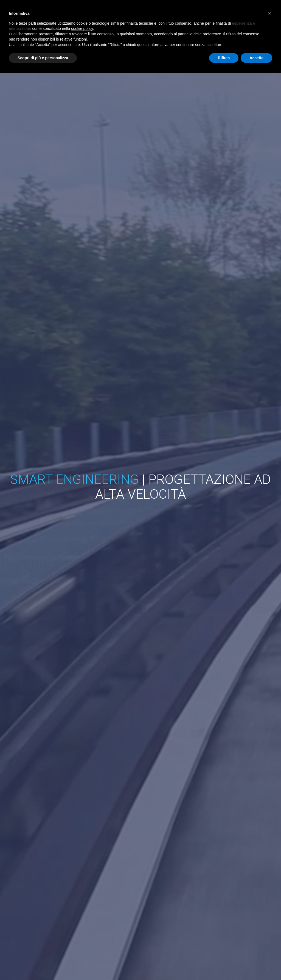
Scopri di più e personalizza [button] (43, 58)
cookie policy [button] (82, 29)
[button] (269, 13)
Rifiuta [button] (224, 58)
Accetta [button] (256, 58)
